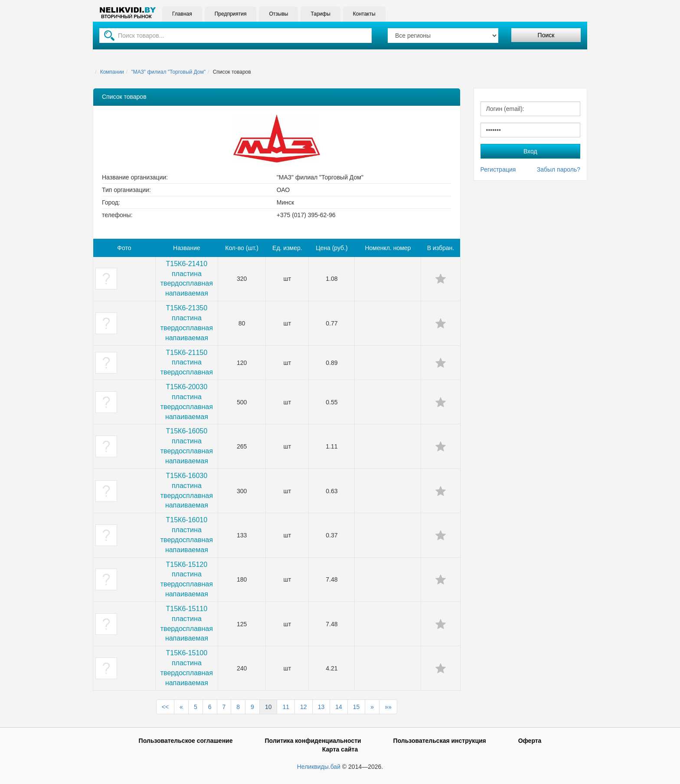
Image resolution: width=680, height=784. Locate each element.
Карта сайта (340, 749)
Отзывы (278, 14)
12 (304, 707)
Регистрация (498, 169)
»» (388, 707)
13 (321, 707)
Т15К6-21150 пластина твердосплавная (187, 363)
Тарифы (320, 14)
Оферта (530, 741)
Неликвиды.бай (319, 767)
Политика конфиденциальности (313, 741)
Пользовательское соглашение (186, 741)
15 (356, 707)
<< (165, 707)
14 (339, 707)
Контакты (364, 14)
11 (286, 707)
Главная (182, 14)
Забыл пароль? (559, 169)
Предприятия (231, 14)
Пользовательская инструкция (440, 741)
